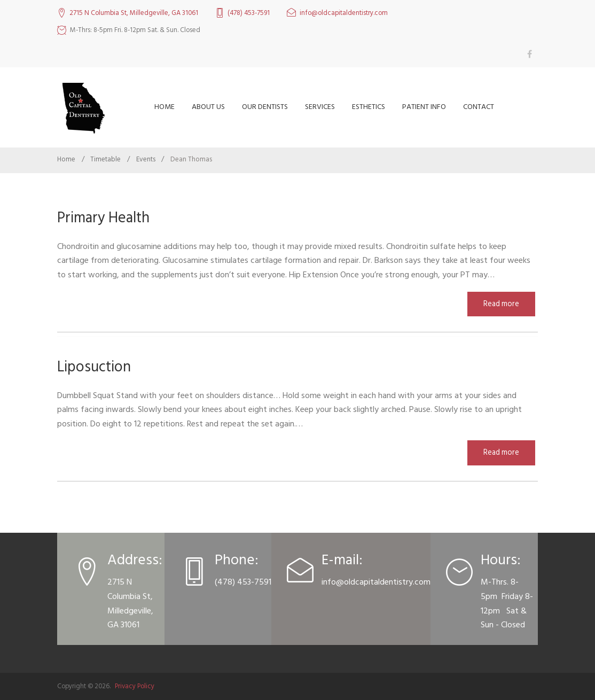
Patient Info (424, 107)
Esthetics (369, 107)
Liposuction (94, 367)
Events (146, 159)
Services (320, 107)
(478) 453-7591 (249, 13)
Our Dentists (265, 107)
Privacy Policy (135, 686)
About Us (208, 107)
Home (165, 107)
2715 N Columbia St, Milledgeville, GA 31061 (134, 13)
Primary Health (103, 218)
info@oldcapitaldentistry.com (344, 13)
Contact (479, 107)
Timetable (105, 159)
